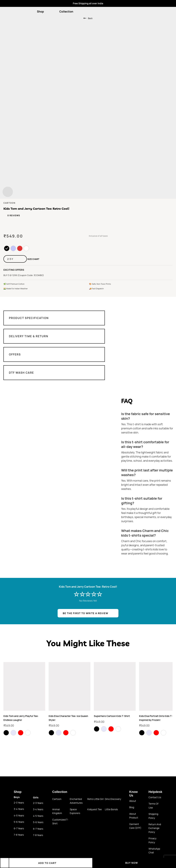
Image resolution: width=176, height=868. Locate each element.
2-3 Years (19, 803)
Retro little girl (95, 799)
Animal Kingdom (57, 811)
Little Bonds (111, 809)
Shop (43, 12)
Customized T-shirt (60, 822)
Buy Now (134, 863)
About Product (134, 816)
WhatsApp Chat (154, 851)
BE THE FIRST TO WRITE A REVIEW (85, 613)
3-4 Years (19, 809)
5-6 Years (19, 822)
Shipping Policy (153, 816)
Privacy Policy (152, 840)
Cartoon (57, 799)
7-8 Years (19, 835)
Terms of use (153, 806)
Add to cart (51, 863)
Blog (132, 807)
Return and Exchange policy (155, 828)
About (133, 801)
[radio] (7, 248)
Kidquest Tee (95, 809)
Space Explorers (75, 811)
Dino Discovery (113, 799)
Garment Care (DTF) (135, 826)
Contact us (155, 797)
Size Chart (33, 259)
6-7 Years (19, 828)
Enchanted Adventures (76, 801)
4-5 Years (19, 815)
